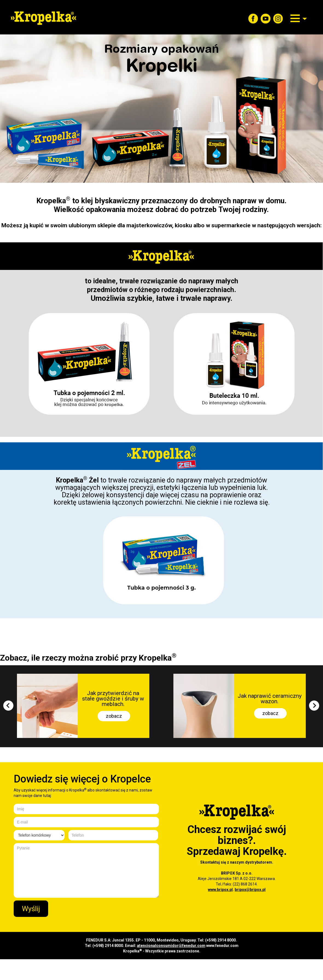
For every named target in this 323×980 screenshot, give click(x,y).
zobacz (114, 716)
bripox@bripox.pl (250, 890)
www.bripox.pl (220, 890)
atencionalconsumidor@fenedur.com (171, 946)
